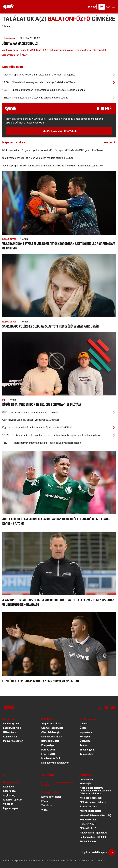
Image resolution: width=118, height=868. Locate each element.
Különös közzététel (90, 811)
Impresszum (87, 779)
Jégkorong (9, 795)
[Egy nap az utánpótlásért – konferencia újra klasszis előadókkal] (59, 428)
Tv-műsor (47, 805)
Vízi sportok (100, 50)
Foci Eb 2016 (48, 754)
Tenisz (83, 745)
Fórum (45, 801)
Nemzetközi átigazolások (55, 763)
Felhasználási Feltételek (93, 837)
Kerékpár (85, 737)
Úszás (83, 728)
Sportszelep (48, 775)
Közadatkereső (88, 820)
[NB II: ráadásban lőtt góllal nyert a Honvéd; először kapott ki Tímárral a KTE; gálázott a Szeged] (59, 150)
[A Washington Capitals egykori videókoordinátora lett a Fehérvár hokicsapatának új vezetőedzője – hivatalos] (59, 563)
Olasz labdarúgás (51, 732)
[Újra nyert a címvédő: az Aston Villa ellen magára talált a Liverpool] (59, 158)
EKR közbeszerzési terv (93, 802)
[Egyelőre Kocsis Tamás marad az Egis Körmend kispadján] (59, 644)
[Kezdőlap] (8, 7)
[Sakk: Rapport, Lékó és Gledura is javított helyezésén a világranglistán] (59, 285)
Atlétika (84, 724)
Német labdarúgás (52, 737)
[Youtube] (113, 708)
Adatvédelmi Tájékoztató (94, 833)
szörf (25, 55)
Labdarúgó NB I (12, 724)
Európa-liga (48, 745)
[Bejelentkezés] (92, 7)
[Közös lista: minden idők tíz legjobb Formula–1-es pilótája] (59, 364)
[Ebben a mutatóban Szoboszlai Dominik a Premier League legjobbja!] (59, 90)
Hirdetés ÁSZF (88, 824)
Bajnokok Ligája (50, 741)
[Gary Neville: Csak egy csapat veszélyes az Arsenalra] (59, 420)
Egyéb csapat (10, 808)
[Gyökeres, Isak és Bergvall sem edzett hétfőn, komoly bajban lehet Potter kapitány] (59, 435)
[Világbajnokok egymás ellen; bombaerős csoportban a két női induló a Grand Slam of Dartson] (59, 203)
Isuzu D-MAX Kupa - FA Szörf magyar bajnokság (47, 50)
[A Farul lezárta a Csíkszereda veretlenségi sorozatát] (59, 98)
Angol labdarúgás (51, 724)
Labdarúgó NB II (12, 728)
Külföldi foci (48, 719)
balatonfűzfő (84, 50)
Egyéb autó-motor (51, 797)
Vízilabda (8, 804)
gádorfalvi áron (11, 55)
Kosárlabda (9, 791)
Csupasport (10, 38)
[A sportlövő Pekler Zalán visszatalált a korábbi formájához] (59, 75)
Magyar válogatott (13, 741)
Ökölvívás (85, 741)
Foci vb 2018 (48, 750)
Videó (44, 810)
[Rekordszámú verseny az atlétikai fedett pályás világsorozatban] (59, 443)
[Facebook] (106, 708)
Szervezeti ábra (88, 807)
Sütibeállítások (88, 842)
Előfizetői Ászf (88, 828)
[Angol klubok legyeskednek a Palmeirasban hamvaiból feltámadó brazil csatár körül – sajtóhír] (59, 482)
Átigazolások (10, 737)
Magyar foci (10, 719)
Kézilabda (9, 787)
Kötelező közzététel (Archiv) (95, 815)
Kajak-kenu (86, 732)
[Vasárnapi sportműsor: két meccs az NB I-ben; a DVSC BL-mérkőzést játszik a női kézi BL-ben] (59, 166)
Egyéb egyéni (10, 239)
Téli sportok (86, 754)
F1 (4, 400)
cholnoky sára (10, 50)
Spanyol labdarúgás (52, 728)
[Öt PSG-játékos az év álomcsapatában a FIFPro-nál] (59, 412)
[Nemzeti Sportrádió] (102, 7)
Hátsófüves (9, 732)
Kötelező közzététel (91, 798)
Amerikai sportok (13, 800)
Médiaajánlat (87, 784)
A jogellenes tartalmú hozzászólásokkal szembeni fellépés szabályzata (95, 791)
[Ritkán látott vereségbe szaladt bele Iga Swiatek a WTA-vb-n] (59, 82)
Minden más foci (51, 758)
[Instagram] (100, 708)
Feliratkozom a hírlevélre (59, 131)
